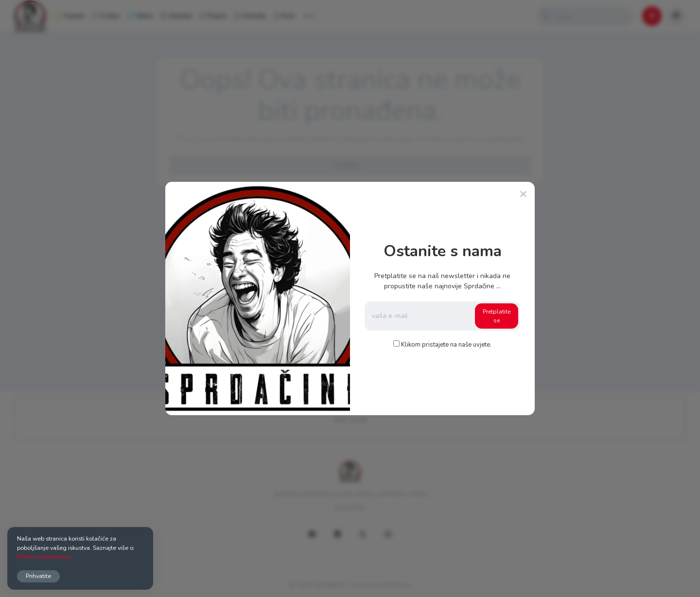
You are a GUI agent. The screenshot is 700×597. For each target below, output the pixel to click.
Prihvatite (38, 576)
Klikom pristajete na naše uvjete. (446, 345)
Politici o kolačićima (44, 556)
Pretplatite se (497, 316)
